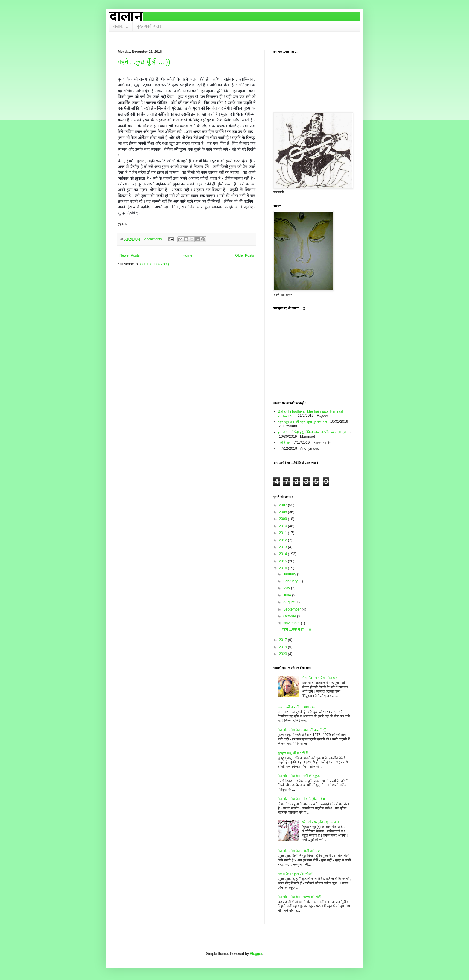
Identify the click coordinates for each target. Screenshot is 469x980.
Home (188, 255)
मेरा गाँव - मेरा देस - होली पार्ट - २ (299, 851)
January (290, 574)
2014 (284, 554)
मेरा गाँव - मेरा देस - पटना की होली (300, 897)
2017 (284, 640)
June (288, 595)
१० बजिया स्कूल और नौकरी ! (297, 874)
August (289, 602)
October (290, 616)
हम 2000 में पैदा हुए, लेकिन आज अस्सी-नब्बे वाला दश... (313, 432)
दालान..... (121, 26)
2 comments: (154, 239)
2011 (284, 533)
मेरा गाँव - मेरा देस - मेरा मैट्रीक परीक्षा (302, 799)
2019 (284, 647)
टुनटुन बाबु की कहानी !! (293, 753)
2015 (284, 561)
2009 (284, 519)
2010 (284, 526)
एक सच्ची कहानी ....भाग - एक (297, 707)
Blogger (256, 954)
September (293, 609)
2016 (284, 568)
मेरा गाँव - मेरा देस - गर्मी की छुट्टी (299, 776)
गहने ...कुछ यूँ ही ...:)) (144, 62)
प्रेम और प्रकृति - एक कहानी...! (323, 822)
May (287, 588)
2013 (284, 547)
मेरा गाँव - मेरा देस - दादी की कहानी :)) (302, 730)
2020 (284, 654)
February (291, 581)
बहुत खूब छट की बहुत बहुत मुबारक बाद (302, 422)
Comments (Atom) (154, 264)
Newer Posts (130, 255)
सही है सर (284, 443)
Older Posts (245, 255)
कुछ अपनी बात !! (150, 26)
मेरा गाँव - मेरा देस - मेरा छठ (320, 678)
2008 (284, 512)
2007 (284, 505)
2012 (284, 540)
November (292, 623)
